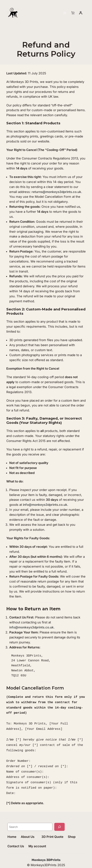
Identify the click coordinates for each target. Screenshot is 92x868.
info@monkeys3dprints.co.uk (45, 505)
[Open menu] (65, 13)
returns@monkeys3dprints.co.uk (56, 192)
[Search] (59, 820)
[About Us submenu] (36, 830)
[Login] (81, 13)
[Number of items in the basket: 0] (73, 13)
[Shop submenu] (77, 830)
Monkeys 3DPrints (46, 853)
